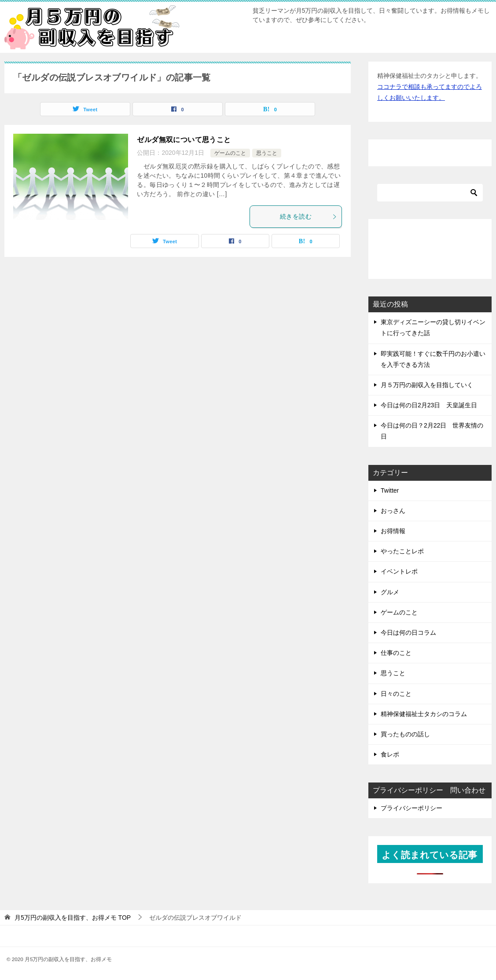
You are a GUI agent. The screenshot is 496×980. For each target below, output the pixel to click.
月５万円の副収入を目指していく (427, 385)
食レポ (390, 754)
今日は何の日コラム (408, 633)
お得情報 (393, 531)
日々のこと (396, 694)
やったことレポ (402, 551)
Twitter (390, 490)
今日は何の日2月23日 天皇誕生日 (429, 405)
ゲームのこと (230, 153)
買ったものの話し (405, 734)
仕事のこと (396, 653)
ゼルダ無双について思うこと (184, 140)
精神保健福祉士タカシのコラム (424, 714)
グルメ (390, 592)
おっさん (393, 511)
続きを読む (309, 216)
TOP (73, 918)
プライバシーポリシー (411, 808)
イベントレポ (399, 571)
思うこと (267, 153)
